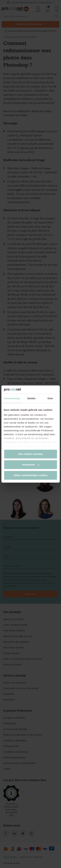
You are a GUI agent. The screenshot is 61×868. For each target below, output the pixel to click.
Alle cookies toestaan (30, 454)
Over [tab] (50, 398)
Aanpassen (31, 465)
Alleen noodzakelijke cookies (31, 475)
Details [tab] (31, 398)
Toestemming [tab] (12, 398)
